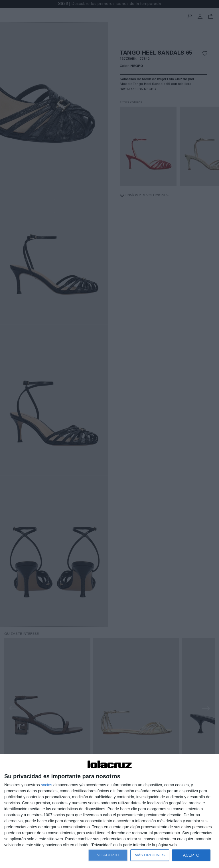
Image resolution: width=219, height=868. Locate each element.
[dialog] (109, 811)
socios (46, 785)
